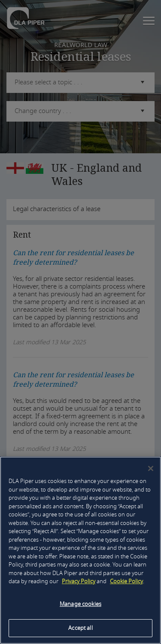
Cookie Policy (126, 581)
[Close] (151, 468)
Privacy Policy (79, 581)
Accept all (80, 628)
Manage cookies (80, 604)
